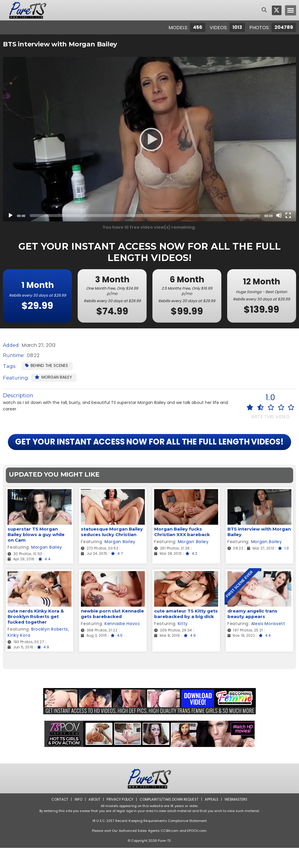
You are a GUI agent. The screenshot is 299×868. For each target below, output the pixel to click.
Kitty (183, 644)
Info (77, 819)
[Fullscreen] (288, 215)
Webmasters (238, 819)
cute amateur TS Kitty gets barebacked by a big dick (186, 634)
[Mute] (279, 215)
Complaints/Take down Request (169, 819)
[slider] (145, 216)
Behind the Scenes (47, 365)
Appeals (213, 819)
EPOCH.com (197, 851)
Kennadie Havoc (122, 644)
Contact (58, 819)
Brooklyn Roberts (50, 650)
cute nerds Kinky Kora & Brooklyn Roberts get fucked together (36, 637)
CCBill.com (170, 851)
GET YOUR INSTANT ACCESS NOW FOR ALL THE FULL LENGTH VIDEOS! (149, 452)
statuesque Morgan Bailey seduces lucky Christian (112, 552)
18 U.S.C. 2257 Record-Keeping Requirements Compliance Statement (149, 841)
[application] (149, 139)
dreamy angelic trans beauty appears (252, 634)
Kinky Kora (19, 656)
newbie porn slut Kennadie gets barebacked (112, 634)
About (93, 819)
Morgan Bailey (54, 377)
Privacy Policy (119, 819)
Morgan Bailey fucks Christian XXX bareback (182, 552)
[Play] (149, 139)
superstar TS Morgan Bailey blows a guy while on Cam (36, 555)
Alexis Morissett (268, 644)
